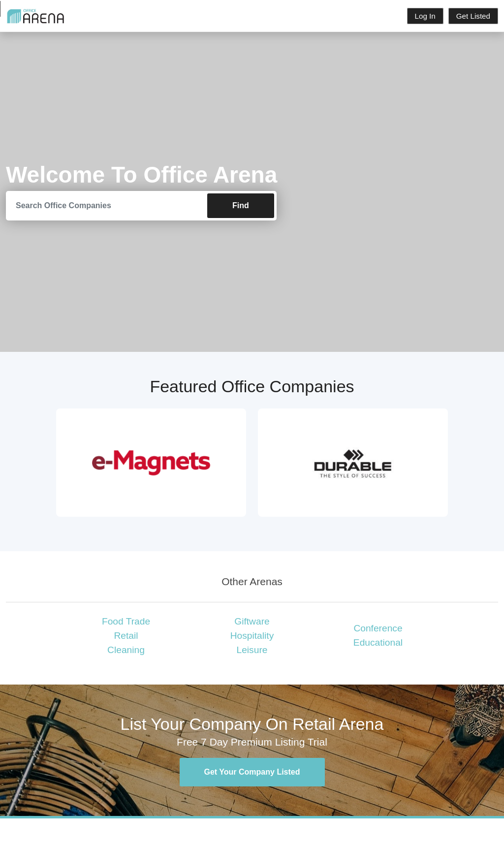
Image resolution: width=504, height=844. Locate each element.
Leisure (252, 650)
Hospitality (252, 636)
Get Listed (473, 16)
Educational (378, 642)
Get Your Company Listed (252, 772)
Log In (425, 16)
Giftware (252, 621)
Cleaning (126, 650)
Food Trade (126, 621)
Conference (378, 628)
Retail (126, 636)
